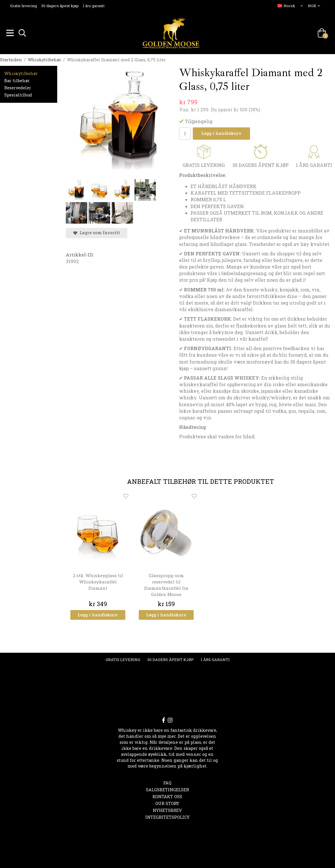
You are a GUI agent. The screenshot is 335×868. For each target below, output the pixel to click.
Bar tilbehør (17, 80)
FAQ (167, 782)
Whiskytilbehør (21, 73)
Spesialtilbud (18, 94)
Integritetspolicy (167, 816)
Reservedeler (18, 87)
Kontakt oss (167, 796)
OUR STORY (167, 803)
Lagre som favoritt (97, 232)
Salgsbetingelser (167, 789)
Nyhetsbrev (167, 809)
